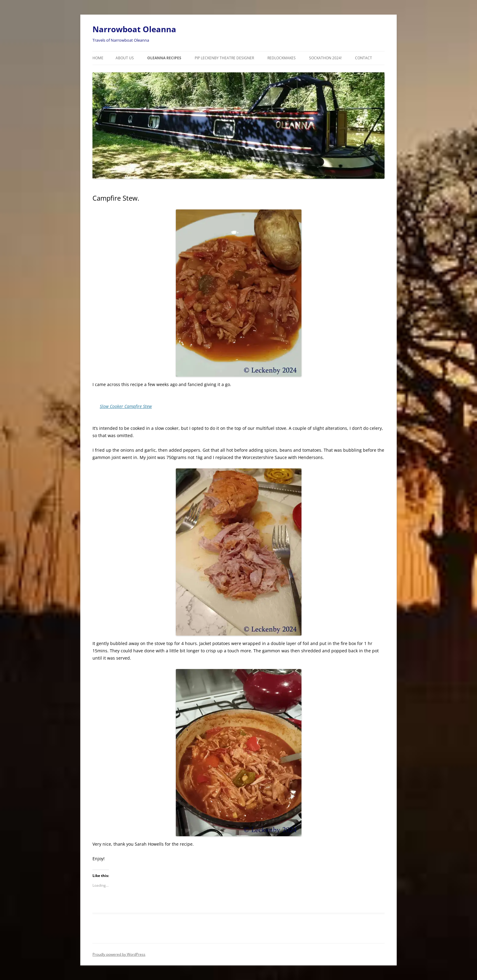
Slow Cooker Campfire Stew (126, 406)
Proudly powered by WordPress (119, 954)
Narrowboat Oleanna (134, 29)
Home (98, 58)
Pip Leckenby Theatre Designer (224, 58)
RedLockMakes (282, 58)
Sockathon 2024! (325, 58)
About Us (125, 58)
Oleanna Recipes (164, 58)
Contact (364, 58)
